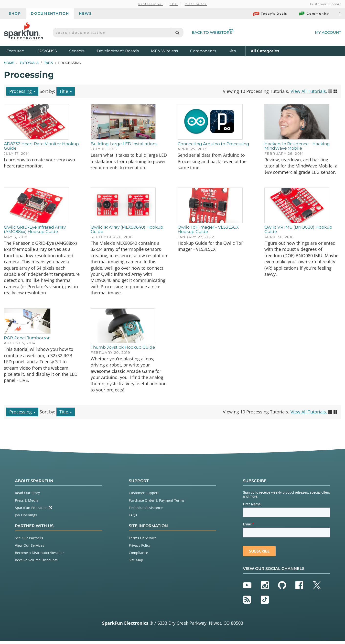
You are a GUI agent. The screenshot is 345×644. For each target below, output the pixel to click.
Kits (232, 51)
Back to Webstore (213, 32)
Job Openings (26, 518)
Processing (22, 91)
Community (314, 14)
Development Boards (118, 51)
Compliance (138, 556)
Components (203, 51)
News (85, 13)
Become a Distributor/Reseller (39, 556)
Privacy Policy (140, 548)
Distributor (196, 4)
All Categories (265, 51)
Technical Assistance (146, 510)
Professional (151, 4)
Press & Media (27, 503)
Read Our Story (27, 496)
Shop (15, 13)
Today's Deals (270, 14)
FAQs (133, 518)
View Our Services (30, 548)
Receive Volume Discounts (36, 563)
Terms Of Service (143, 541)
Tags (49, 63)
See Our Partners (29, 541)
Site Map (136, 563)
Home (9, 63)
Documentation (50, 13)
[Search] (177, 33)
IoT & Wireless (164, 51)
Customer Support (326, 4)
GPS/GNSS (47, 51)
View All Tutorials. (309, 91)
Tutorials (29, 63)
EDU (174, 4)
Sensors (77, 51)
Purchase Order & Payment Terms (157, 503)
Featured (20, 51)
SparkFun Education (33, 510)
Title (66, 91)
